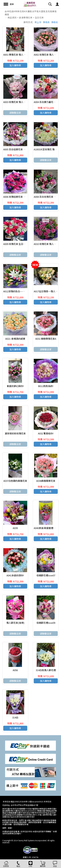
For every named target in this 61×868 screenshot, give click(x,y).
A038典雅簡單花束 (46, 481)
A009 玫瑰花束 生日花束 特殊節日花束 (23, 244)
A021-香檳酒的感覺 (15, 339)
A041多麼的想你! (15, 575)
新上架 (38, 22)
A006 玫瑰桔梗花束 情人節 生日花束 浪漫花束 (26, 197)
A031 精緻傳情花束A (46, 339)
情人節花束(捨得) (15, 623)
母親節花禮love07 (46, 575)
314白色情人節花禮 (46, 670)
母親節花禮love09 (46, 623)
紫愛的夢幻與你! (15, 386)
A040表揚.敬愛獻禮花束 (46, 528)
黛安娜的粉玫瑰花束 (15, 433)
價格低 (55, 22)
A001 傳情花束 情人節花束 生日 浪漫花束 (24, 55)
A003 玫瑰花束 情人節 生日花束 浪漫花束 (24, 102)
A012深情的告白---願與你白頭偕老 (21, 291)
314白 (15, 717)
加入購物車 (15, 65)
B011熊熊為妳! (46, 386)
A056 (15, 670)
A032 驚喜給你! (46, 433)
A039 (15, 528)
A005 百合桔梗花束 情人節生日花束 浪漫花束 (26, 149)
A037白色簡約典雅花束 (15, 481)
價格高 (46, 22)
